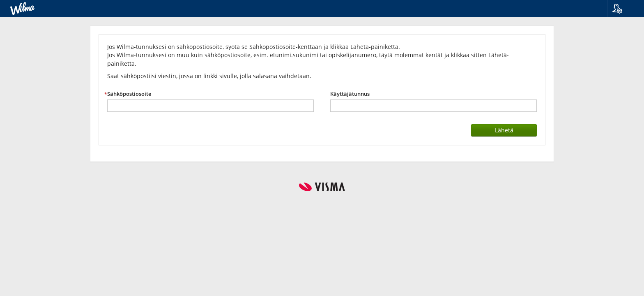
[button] (622, 9)
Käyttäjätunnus (350, 94)
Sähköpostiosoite (129, 94)
